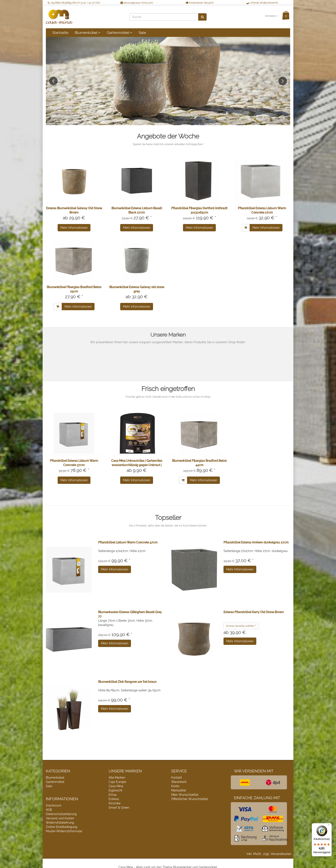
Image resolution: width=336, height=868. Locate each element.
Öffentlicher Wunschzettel (190, 799)
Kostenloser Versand (199, 3)
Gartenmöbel (120, 33)
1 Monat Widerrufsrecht (262, 3)
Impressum (54, 805)
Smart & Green (119, 808)
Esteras (114, 799)
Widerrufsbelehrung (60, 823)
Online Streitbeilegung (62, 827)
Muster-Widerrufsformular (64, 831)
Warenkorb (179, 782)
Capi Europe (117, 782)
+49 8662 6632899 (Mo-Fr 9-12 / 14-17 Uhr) (74, 3)
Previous (53, 81)
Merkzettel (179, 790)
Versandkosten (281, 854)
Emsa (113, 795)
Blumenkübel (88, 33)
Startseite (60, 33)
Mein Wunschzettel (185, 795)
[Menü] (329, 826)
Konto (175, 786)
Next (283, 81)
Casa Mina (116, 786)
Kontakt (177, 778)
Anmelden (272, 16)
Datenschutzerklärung (61, 814)
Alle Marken (117, 778)
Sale (142, 33)
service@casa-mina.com (137, 3)
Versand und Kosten (60, 818)
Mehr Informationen (74, 228)
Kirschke (115, 803)
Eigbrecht (115, 790)
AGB (49, 810)
